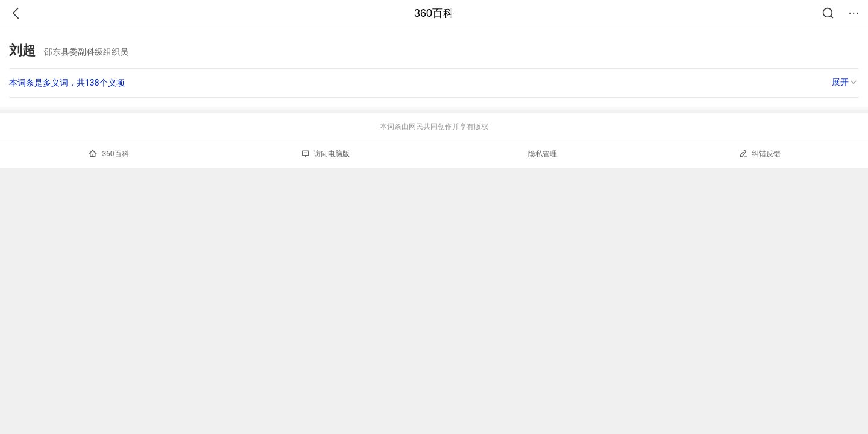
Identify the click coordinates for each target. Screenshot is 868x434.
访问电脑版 (326, 154)
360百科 (434, 13)
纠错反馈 (760, 153)
